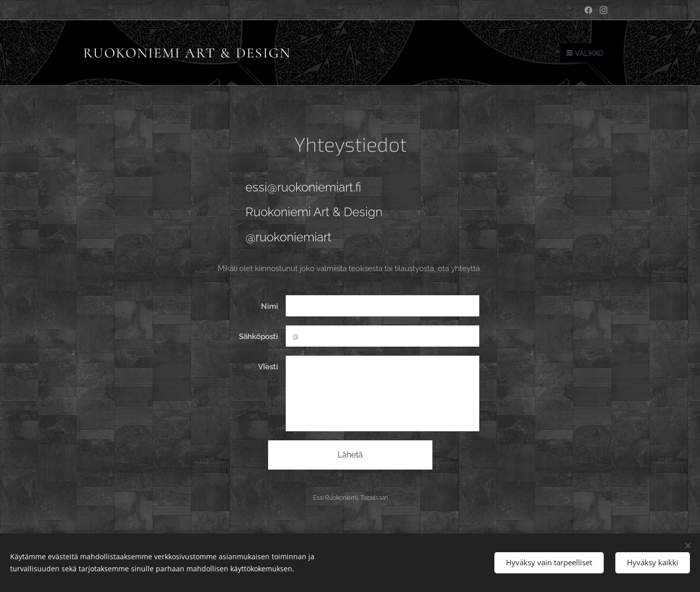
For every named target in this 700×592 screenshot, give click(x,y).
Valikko (585, 53)
